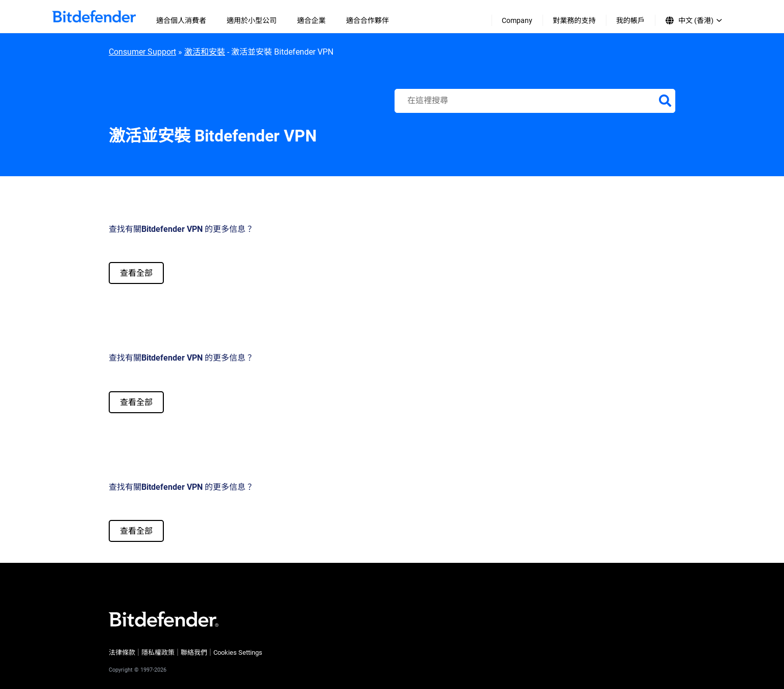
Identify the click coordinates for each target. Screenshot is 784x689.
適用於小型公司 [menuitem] (252, 20)
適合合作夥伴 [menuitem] (367, 20)
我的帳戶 (630, 20)
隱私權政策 (158, 652)
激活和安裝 (205, 52)
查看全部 (136, 273)
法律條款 (122, 652)
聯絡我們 (194, 652)
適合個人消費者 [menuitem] (181, 20)
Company (517, 20)
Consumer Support (142, 52)
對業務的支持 (574, 20)
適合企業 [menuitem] (311, 20)
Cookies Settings (238, 652)
